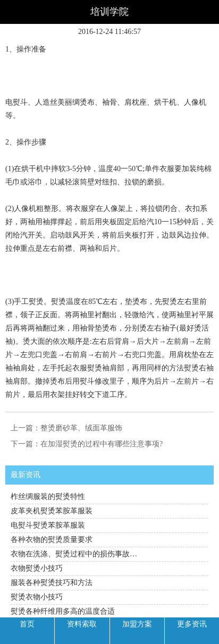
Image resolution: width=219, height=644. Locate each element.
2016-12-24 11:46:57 (109, 32)
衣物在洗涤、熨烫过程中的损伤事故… (74, 554)
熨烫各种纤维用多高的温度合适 (63, 611)
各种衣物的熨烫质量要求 (52, 540)
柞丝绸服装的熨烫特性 (48, 497)
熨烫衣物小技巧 (37, 597)
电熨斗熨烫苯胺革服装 (48, 525)
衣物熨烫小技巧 (37, 568)
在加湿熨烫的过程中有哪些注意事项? (102, 444)
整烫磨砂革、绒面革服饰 (81, 428)
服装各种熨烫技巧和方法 (52, 583)
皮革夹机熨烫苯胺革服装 (52, 511)
